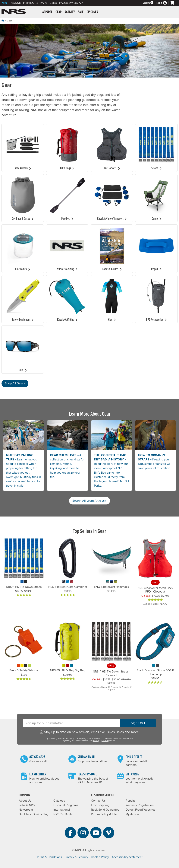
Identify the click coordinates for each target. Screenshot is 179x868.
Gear (59, 12)
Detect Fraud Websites (140, 810)
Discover (92, 12)
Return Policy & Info (104, 814)
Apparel (47, 12)
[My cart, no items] (174, 3)
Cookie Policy (100, 857)
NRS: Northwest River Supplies (14, 12)
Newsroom (26, 810)
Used (53, 3)
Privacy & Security (76, 857)
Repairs (130, 801)
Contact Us (98, 801)
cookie (105, 741)
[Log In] (163, 3)
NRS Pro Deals (63, 814)
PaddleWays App (72, 3)
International (62, 810)
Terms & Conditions (49, 857)
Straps (42, 3)
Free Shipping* (101, 805)
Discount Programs (66, 805)
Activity (70, 12)
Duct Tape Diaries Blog (34, 814)
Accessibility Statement (127, 857)
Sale (81, 12)
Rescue (15, 3)
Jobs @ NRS (27, 805)
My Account (133, 814)
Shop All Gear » (15, 383)
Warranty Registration (140, 805)
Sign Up (138, 723)
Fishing (29, 3)
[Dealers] (150, 3)
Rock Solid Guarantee (105, 810)
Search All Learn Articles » (89, 501)
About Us (25, 801)
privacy (96, 741)
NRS (5, 3)
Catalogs (59, 801)
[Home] (3, 21)
